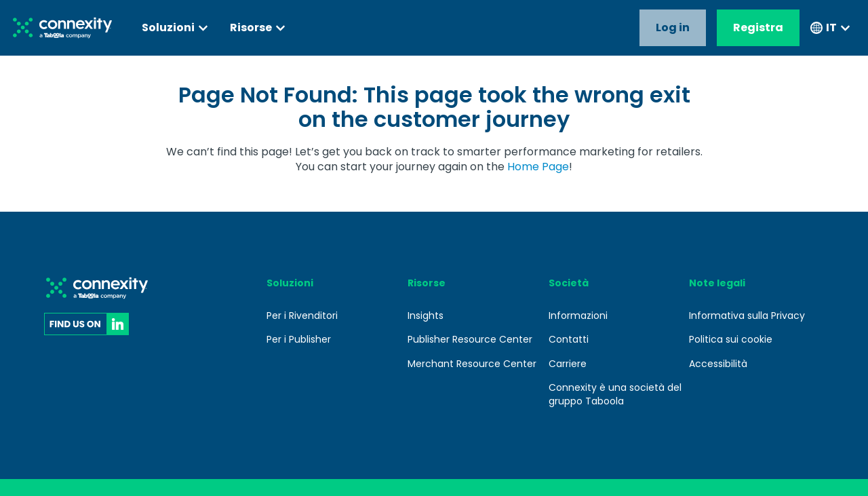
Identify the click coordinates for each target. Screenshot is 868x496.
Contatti (569, 339)
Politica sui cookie (731, 339)
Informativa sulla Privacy (747, 316)
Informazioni (578, 316)
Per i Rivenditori (302, 316)
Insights (426, 316)
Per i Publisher (299, 339)
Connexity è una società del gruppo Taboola (615, 394)
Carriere (568, 364)
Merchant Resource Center (472, 364)
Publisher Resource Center (470, 339)
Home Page (538, 167)
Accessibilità (718, 364)
